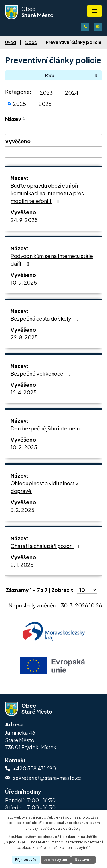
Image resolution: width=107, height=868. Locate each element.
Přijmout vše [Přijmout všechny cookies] (26, 860)
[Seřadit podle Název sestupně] (24, 120)
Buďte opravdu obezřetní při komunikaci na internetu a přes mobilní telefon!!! (47, 193)
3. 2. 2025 (22, 510)
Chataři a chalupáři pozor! (47, 546)
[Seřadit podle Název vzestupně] (24, 118)
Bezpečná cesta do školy (46, 318)
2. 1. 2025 (22, 565)
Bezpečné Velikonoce (42, 373)
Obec (31, 42)
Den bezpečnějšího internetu (50, 428)
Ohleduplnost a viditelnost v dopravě (44, 487)
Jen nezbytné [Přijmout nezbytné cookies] (56, 860)
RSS (72, 75)
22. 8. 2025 (24, 337)
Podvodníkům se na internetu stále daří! (52, 260)
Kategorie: (18, 92)
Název (13, 119)
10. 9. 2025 (24, 282)
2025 (19, 103)
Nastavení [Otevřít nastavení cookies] (83, 860)
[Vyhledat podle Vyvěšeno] (53, 152)
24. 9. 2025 (24, 220)
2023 (46, 93)
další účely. (72, 828)
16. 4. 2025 (24, 392)
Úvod (11, 42)
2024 (72, 93)
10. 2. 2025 (24, 447)
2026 (45, 103)
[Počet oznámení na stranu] (87, 590)
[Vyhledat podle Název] (53, 129)
